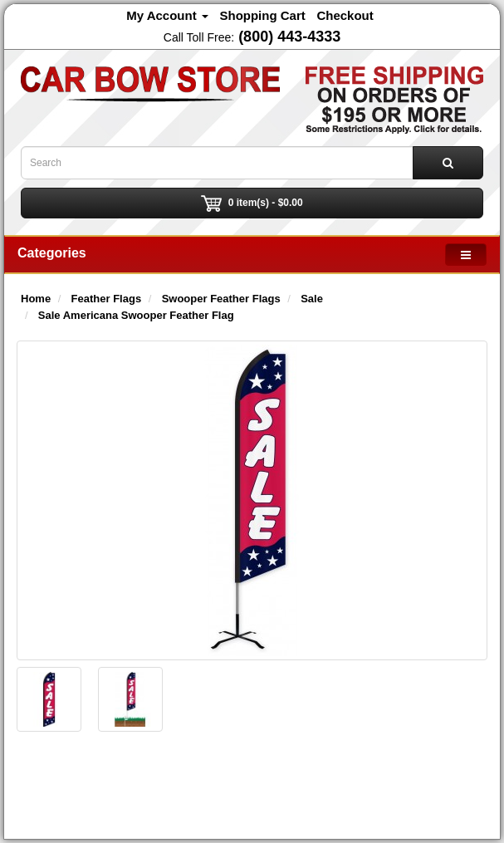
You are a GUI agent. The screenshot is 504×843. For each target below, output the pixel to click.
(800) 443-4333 (289, 37)
